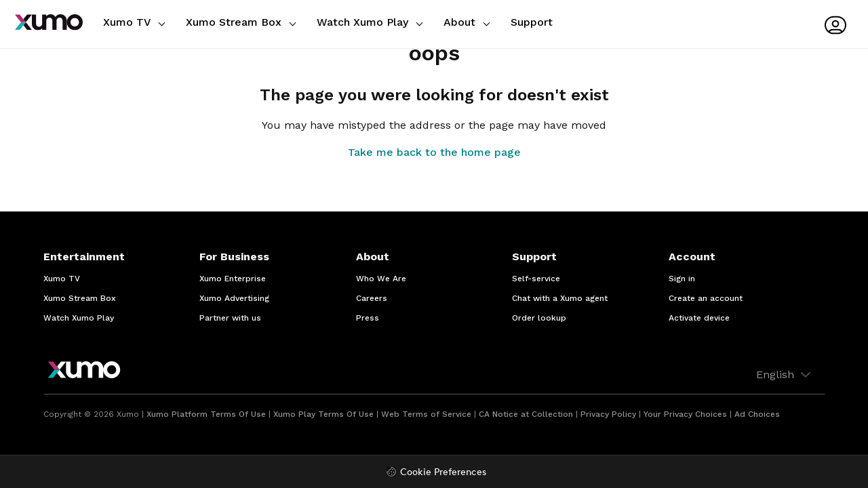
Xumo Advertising (234, 298)
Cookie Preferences (443, 473)
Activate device (699, 318)
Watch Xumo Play (370, 22)
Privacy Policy (608, 414)
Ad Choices (757, 414)
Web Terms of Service (426, 414)
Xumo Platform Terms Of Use (206, 414)
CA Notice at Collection (526, 414)
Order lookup (539, 318)
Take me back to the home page (434, 152)
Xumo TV (134, 22)
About (467, 22)
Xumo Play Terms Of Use (323, 414)
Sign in (682, 279)
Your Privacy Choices (685, 414)
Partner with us (230, 318)
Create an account (706, 298)
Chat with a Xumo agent (560, 298)
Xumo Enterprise (233, 279)
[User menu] (835, 25)
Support (532, 22)
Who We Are (381, 279)
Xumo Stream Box (241, 22)
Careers (372, 298)
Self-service (536, 279)
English (785, 375)
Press (368, 318)
